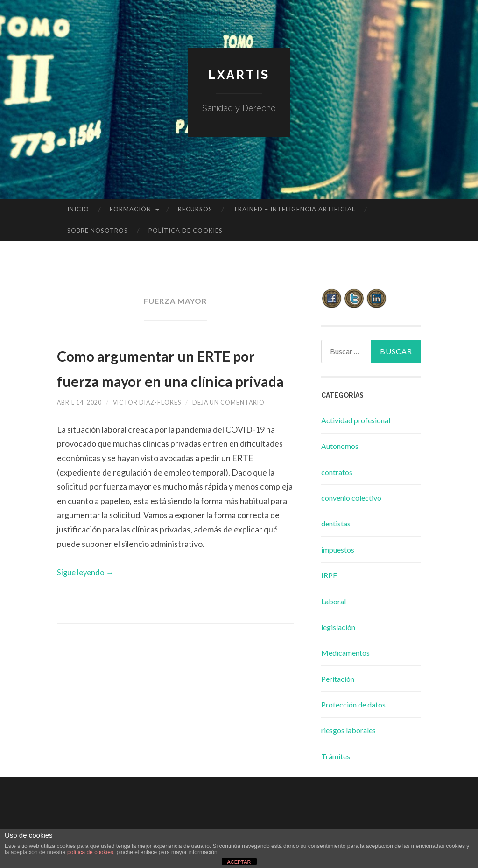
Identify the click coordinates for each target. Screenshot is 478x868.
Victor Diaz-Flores (158, 427)
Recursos (195, 209)
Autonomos (340, 446)
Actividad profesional (356, 420)
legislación (338, 627)
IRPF (329, 575)
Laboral (334, 601)
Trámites (336, 756)
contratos (337, 472)
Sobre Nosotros (98, 231)
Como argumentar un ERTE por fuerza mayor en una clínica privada (164, 379)
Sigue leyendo (87, 597)
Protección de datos (353, 704)
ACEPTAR (239, 862)
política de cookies (90, 852)
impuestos (338, 549)
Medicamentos (345, 653)
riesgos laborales (348, 730)
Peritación (338, 679)
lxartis (239, 74)
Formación (130, 209)
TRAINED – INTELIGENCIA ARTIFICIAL (294, 209)
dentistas (336, 523)
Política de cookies (186, 231)
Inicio (78, 209)
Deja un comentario (249, 427)
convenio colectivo (351, 498)
